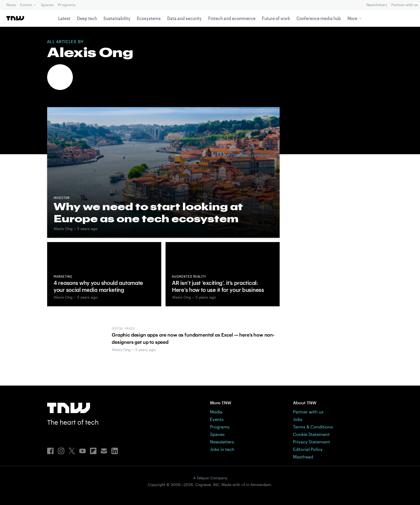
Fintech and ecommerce (232, 18)
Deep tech (87, 18)
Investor (62, 198)
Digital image (123, 329)
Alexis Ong (63, 229)
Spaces (47, 5)
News (11, 5)
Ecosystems (149, 18)
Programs (67, 5)
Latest (64, 18)
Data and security (184, 18)
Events (26, 5)
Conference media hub (319, 18)
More (352, 18)
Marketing (63, 277)
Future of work (276, 18)
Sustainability (117, 18)
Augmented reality (189, 277)
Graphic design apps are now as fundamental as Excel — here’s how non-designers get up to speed (193, 338)
